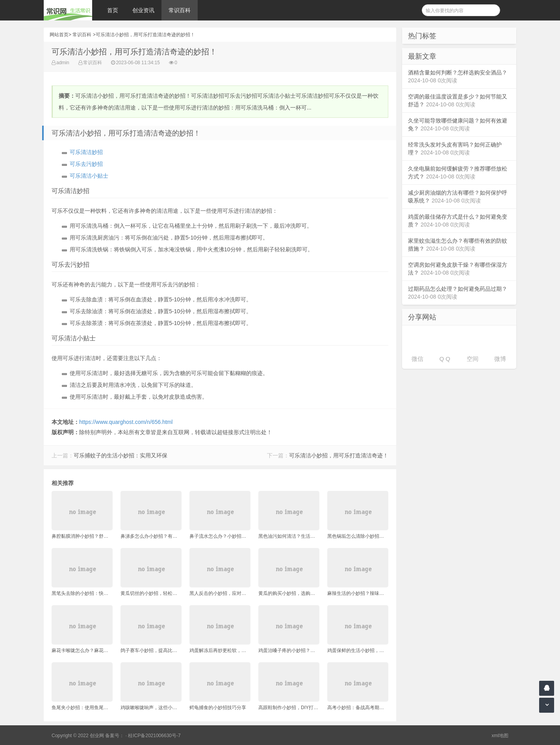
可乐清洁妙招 (86, 152)
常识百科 (180, 10)
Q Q (445, 359)
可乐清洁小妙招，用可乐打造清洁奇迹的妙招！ (145, 35)
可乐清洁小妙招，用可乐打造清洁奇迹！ (339, 455)
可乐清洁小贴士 (89, 176)
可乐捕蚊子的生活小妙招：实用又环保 (121, 455)
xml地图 (500, 736)
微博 (500, 359)
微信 (417, 359)
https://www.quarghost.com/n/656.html (126, 422)
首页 (113, 10)
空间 (473, 359)
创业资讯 (143, 10)
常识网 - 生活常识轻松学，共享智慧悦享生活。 (68, 10)
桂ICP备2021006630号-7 (154, 736)
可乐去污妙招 (86, 164)
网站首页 (59, 35)
